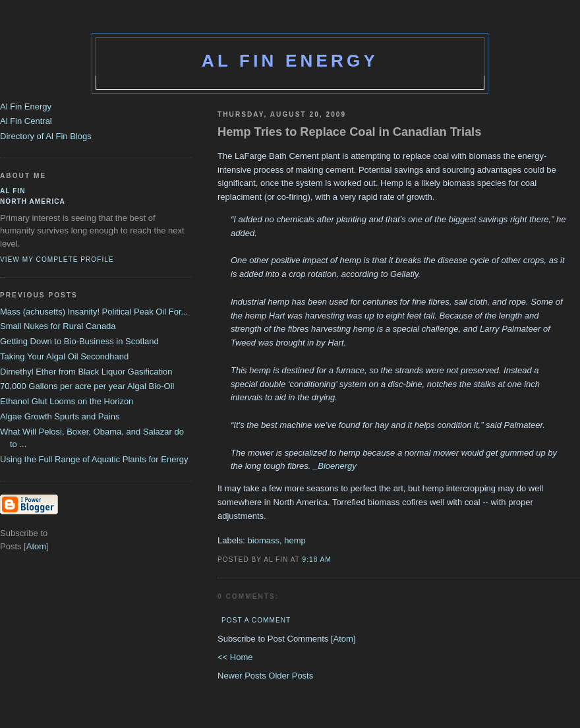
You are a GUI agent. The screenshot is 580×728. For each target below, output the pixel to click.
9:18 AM (317, 560)
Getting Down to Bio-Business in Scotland (79, 341)
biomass (264, 540)
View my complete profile (57, 259)
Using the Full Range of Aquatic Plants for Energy (94, 459)
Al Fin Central (26, 121)
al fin (13, 191)
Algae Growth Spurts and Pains (60, 416)
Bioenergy (337, 466)
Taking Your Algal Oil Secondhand (64, 356)
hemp (295, 540)
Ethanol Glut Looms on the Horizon (67, 401)
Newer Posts (243, 676)
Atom (343, 639)
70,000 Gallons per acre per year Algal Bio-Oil (87, 386)
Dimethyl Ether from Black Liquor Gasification (86, 372)
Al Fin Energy (290, 61)
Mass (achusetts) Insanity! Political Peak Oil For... (94, 312)
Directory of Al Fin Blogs (46, 136)
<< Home (235, 657)
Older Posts (291, 676)
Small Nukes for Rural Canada (58, 326)
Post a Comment (256, 620)
